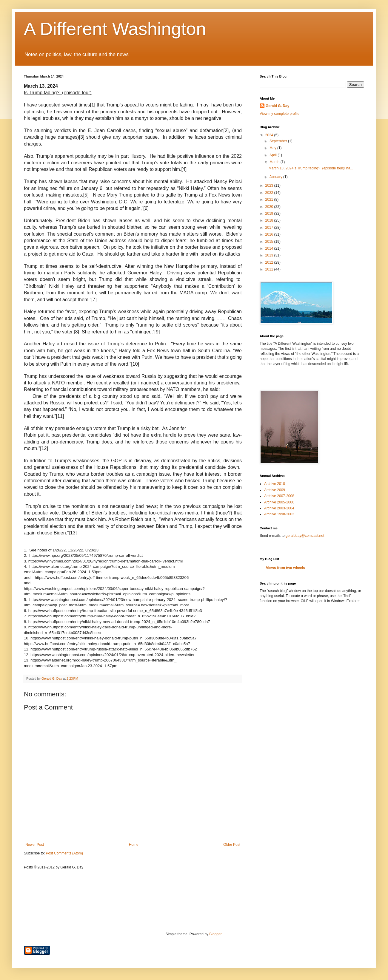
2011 (270, 269)
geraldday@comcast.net (305, 536)
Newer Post (35, 845)
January (276, 177)
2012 (270, 262)
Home (134, 845)
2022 (270, 193)
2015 (270, 242)
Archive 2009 (275, 490)
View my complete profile (280, 114)
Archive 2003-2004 (279, 508)
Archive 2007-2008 (279, 496)
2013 (270, 255)
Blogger (215, 934)
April (274, 155)
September (279, 141)
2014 (270, 248)
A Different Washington (115, 29)
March (275, 162)
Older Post (232, 845)
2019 (270, 214)
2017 (270, 228)
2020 (270, 207)
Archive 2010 (275, 484)
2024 (270, 135)
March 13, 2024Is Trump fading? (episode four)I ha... (311, 168)
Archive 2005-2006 (279, 502)
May (273, 148)
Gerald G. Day (277, 106)
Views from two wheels (285, 568)
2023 (270, 186)
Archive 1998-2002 (279, 514)
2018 (270, 220)
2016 (270, 234)
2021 (270, 200)
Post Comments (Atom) (64, 853)
